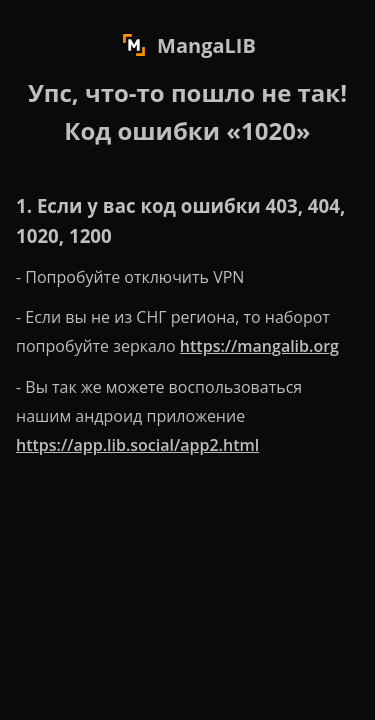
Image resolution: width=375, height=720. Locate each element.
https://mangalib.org (259, 346)
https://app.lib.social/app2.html (137, 445)
